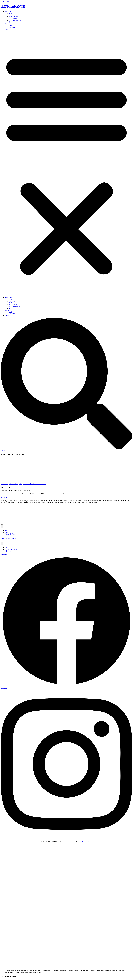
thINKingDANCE (13, 6)
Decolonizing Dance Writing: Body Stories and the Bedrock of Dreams (23, 484)
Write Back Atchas (15, 20)
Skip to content (6, 2)
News (10, 22)
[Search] (66, 449)
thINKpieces (13, 18)
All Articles (8, 11)
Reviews (11, 13)
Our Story (12, 27)
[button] (66, 163)
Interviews (12, 15)
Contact (7, 29)
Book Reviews (13, 17)
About (7, 24)
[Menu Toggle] (2, 526)
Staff (10, 26)
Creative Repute (87, 842)
